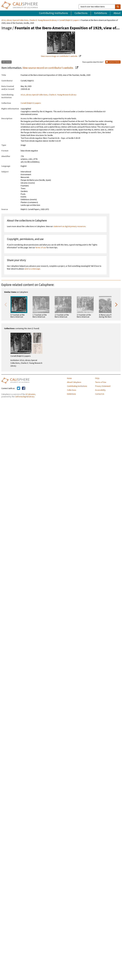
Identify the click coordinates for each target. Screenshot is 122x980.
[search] (118, 7)
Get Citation (7, 62)
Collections (81, 13)
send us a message (32, 269)
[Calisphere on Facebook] (24, 388)
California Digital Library (25, 397)
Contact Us (100, 394)
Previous (6, 304)
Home (69, 378)
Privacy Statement (103, 386)
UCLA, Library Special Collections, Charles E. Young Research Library (29, 20)
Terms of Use (101, 382)
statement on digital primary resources (69, 226)
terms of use (41, 248)
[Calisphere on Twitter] (19, 388)
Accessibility (100, 390)
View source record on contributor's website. (48, 68)
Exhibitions (101, 13)
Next (116, 304)
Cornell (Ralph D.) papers (69, 20)
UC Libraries (30, 394)
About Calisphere (74, 382)
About (117, 13)
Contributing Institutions (53, 13)
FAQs (97, 378)
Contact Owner (113, 62)
